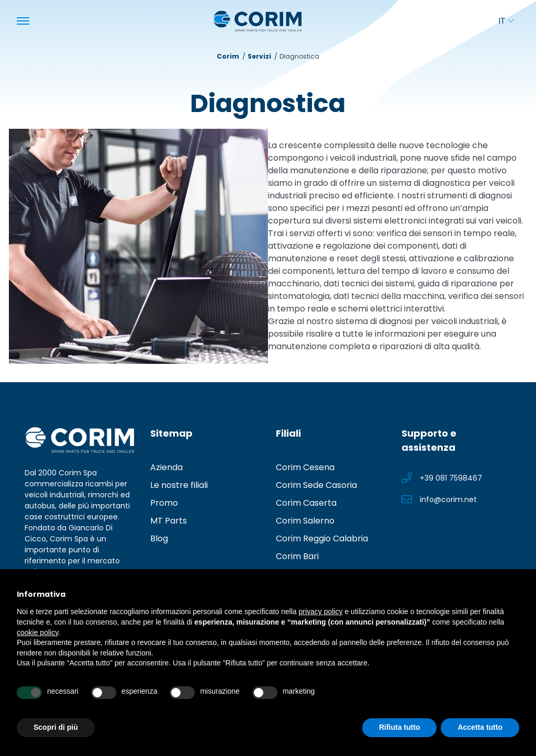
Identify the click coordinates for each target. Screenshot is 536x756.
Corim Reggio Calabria (322, 538)
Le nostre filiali (179, 485)
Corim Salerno (305, 521)
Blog (159, 538)
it (506, 21)
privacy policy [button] (321, 612)
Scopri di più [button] (56, 727)
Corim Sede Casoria (316, 485)
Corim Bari (297, 556)
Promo (164, 503)
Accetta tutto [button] (480, 727)
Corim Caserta (306, 503)
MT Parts (169, 521)
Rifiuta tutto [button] (400, 727)
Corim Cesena (305, 467)
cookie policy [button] (37, 632)
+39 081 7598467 (451, 478)
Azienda (166, 467)
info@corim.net (448, 499)
